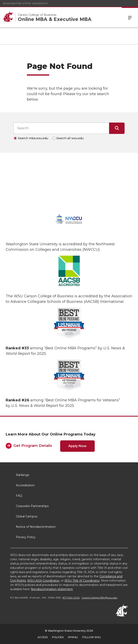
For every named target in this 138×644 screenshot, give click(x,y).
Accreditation (25, 485)
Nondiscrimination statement (52, 589)
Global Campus (27, 516)
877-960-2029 (71, 598)
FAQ (19, 496)
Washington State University (26, 3)
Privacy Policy (26, 537)
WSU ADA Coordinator (43, 581)
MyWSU (73, 637)
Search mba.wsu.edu (33, 138)
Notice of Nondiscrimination (36, 527)
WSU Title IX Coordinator (82, 581)
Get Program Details (33, 446)
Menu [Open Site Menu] (130, 17)
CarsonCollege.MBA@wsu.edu (99, 598)
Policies (58, 637)
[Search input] (61, 128)
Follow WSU (91, 637)
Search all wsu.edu (70, 138)
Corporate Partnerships (32, 506)
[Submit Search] (117, 128)
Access (43, 637)
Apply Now (77, 446)
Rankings (22, 475)
